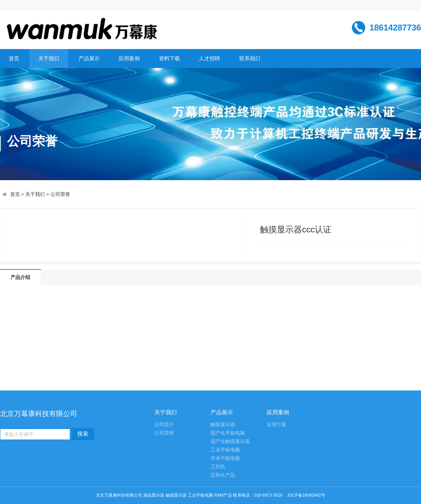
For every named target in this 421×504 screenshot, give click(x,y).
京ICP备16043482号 (306, 495)
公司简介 (164, 425)
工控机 (218, 467)
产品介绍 (20, 277)
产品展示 (89, 58)
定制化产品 (223, 475)
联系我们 (250, 58)
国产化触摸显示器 (230, 441)
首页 (14, 58)
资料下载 (169, 58)
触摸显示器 (223, 425)
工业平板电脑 (225, 450)
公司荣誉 (60, 194)
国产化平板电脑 (228, 433)
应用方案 (276, 425)
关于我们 (49, 58)
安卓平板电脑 (225, 458)
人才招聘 (209, 58)
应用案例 (129, 58)
